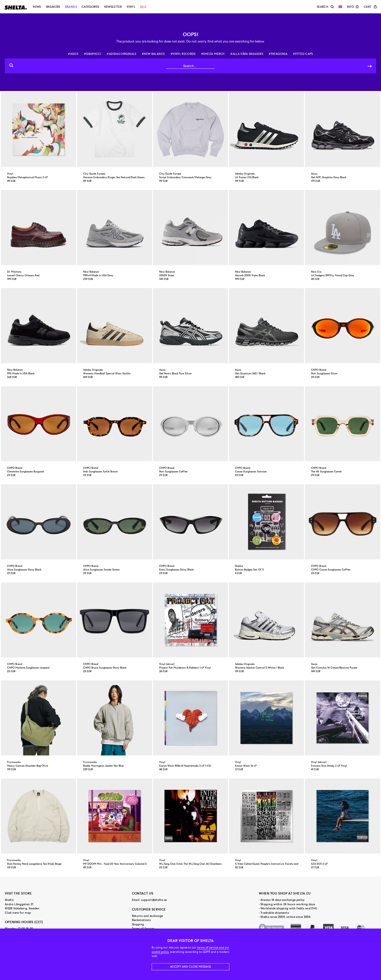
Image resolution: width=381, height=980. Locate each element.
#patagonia (278, 54)
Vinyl (131, 7)
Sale (143, 7)
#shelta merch (213, 54)
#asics (73, 54)
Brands (71, 7)
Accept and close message (191, 967)
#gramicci (93, 54)
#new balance (153, 54)
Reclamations (141, 920)
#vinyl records (183, 54)
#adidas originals (121, 54)
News (37, 7)
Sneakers (53, 7)
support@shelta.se (154, 900)
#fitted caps (303, 54)
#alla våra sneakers (247, 54)
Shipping (138, 924)
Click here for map (18, 913)
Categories (91, 7)
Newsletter (113, 7)
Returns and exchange (147, 916)
